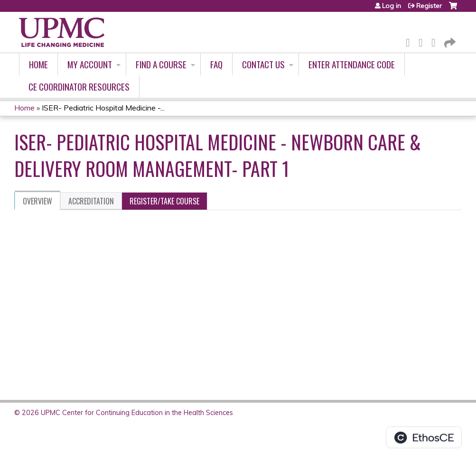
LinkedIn (436, 41)
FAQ (216, 64)
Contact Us (263, 64)
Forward (449, 41)
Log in (392, 6)
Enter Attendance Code (352, 64)
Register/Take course (164, 201)
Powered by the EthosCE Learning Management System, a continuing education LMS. (424, 437)
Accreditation (91, 201)
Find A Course (161, 64)
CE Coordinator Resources (79, 87)
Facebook (411, 41)
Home (38, 64)
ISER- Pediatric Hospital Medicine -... (103, 108)
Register (429, 6)
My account (90, 64)
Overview (37, 201)
